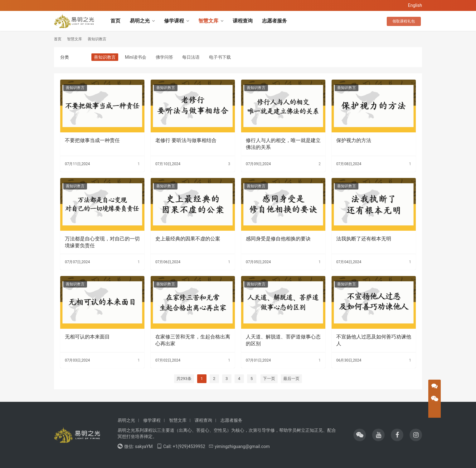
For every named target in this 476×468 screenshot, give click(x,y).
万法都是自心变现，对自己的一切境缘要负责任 (102, 242)
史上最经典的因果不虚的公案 (188, 239)
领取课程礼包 (406, 21)
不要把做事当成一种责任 (92, 140)
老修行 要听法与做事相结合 (186, 140)
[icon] (360, 435)
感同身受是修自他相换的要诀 (278, 239)
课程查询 (243, 21)
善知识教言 (105, 57)
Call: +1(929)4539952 (181, 446)
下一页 (269, 379)
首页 (115, 21)
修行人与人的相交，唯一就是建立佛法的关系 (283, 144)
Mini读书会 (136, 57)
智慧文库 (208, 21)
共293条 (184, 379)
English (415, 5)
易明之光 (140, 21)
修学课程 (174, 21)
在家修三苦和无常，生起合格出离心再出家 (193, 340)
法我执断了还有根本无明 (364, 239)
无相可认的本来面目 (87, 337)
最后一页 (291, 379)
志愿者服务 (274, 21)
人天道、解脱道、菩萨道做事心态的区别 (283, 340)
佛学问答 (164, 57)
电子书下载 (220, 57)
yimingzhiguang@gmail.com (239, 446)
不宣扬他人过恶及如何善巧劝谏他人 (374, 340)
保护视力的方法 (354, 140)
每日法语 (191, 57)
